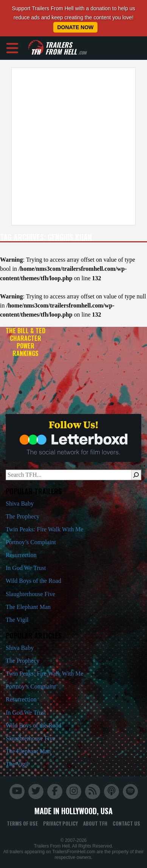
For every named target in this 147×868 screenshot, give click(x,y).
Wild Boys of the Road (33, 581)
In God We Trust (26, 568)
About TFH (95, 823)
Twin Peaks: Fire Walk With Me (45, 529)
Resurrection (21, 555)
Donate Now (75, 27)
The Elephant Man (28, 607)
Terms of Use (22, 823)
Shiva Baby (20, 503)
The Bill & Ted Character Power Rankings (26, 342)
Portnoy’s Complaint (31, 542)
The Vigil (17, 620)
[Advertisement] (71, 146)
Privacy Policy (60, 823)
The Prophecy (22, 516)
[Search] (136, 475)
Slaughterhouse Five (30, 594)
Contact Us (126, 823)
